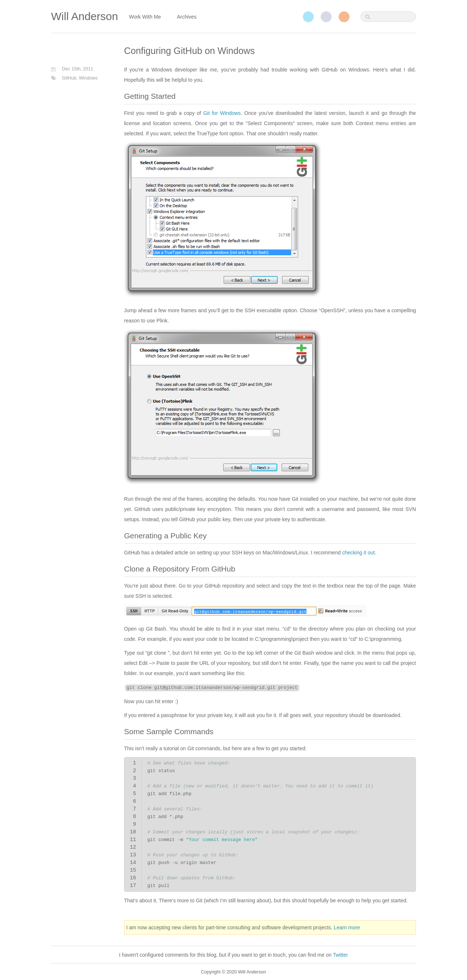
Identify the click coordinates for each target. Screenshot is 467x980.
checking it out (359, 553)
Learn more (347, 927)
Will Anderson (84, 16)
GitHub (326, 17)
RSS (344, 17)
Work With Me (145, 17)
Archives (187, 17)
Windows (88, 78)
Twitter (308, 17)
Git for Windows (222, 113)
